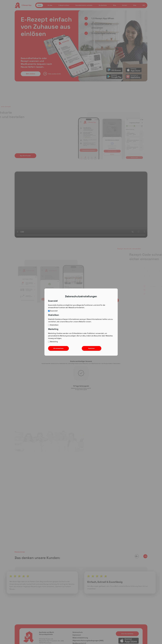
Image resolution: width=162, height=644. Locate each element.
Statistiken (53, 325)
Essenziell (53, 311)
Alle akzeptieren (58, 348)
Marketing (53, 342)
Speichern (91, 348)
